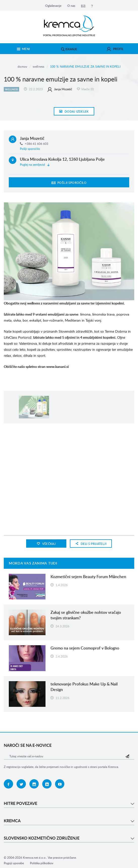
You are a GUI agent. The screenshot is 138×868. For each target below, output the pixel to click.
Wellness (38, 67)
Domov (22, 67)
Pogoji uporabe (14, 863)
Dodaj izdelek (74, 112)
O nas (71, 6)
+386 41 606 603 (34, 144)
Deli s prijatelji (91, 544)
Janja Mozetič (60, 89)
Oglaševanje (53, 6)
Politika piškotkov (42, 863)
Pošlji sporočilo (30, 149)
